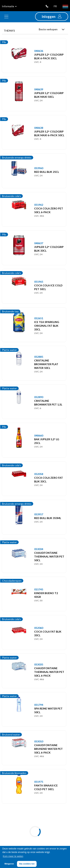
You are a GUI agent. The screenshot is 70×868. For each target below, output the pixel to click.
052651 (39, 318)
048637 (39, 243)
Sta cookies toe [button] (27, 864)
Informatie (9, 6)
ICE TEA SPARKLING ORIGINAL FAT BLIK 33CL (47, 326)
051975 (39, 782)
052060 (39, 628)
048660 (39, 435)
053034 (39, 549)
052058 (39, 474)
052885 (39, 357)
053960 (39, 168)
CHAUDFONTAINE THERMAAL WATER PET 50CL (49, 556)
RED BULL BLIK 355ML (48, 518)
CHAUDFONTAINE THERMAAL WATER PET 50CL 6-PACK (49, 672)
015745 (39, 589)
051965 (39, 282)
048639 (39, 89)
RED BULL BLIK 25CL (47, 172)
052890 (39, 397)
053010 (39, 741)
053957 (39, 514)
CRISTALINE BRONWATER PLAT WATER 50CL (46, 364)
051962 (39, 205)
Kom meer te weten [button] (13, 856)
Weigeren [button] (9, 864)
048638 (39, 128)
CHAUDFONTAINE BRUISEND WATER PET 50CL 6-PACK (48, 749)
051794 (39, 705)
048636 (39, 51)
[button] (52, 17)
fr (55, 6)
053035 (39, 664)
